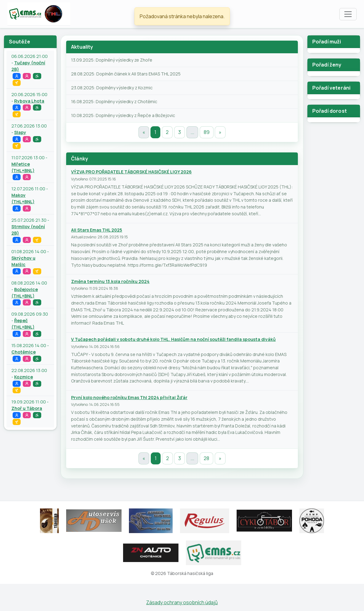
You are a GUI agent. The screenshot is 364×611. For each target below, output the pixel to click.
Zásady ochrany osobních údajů (182, 602)
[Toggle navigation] (348, 14)
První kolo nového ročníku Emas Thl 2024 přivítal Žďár (129, 397)
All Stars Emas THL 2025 (97, 230)
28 (206, 458)
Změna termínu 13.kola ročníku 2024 (110, 281)
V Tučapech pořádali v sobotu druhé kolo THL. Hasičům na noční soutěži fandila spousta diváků (173, 339)
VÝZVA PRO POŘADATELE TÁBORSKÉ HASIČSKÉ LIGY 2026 (131, 172)
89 (207, 132)
